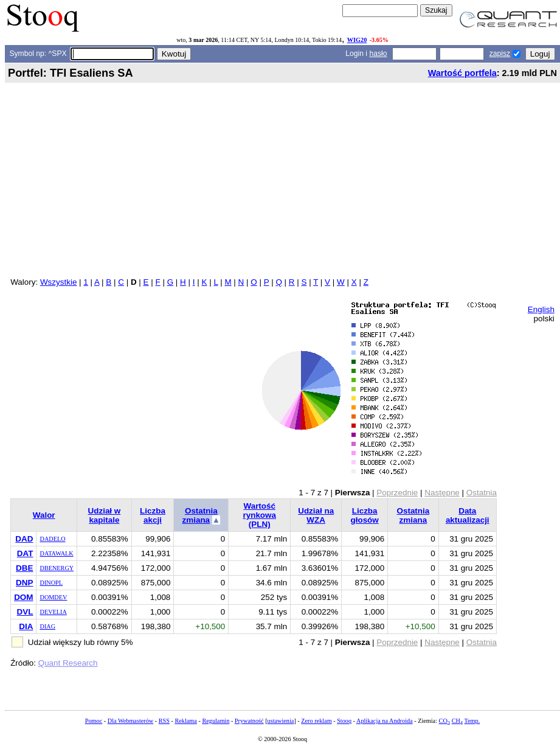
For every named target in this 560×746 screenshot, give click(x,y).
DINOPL (51, 583)
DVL (25, 612)
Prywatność (249, 721)
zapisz (500, 54)
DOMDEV (53, 597)
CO (444, 721)
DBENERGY (57, 568)
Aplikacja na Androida (385, 721)
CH (457, 721)
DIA (26, 626)
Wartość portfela (462, 73)
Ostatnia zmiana (200, 515)
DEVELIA (53, 612)
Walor (44, 515)
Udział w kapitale (105, 515)
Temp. (472, 721)
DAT (25, 553)
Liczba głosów (365, 515)
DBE (24, 568)
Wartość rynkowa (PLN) (259, 515)
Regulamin (216, 721)
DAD (24, 539)
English (541, 309)
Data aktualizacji (468, 515)
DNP (24, 583)
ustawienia (281, 721)
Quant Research (68, 663)
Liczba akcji (153, 515)
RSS (164, 721)
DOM (23, 597)
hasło (378, 54)
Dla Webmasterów (130, 721)
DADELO (52, 539)
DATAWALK (56, 553)
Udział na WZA (316, 515)
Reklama (185, 721)
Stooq (344, 721)
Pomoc (94, 721)
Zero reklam (316, 721)
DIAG (47, 626)
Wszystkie (58, 282)
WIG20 (357, 40)
